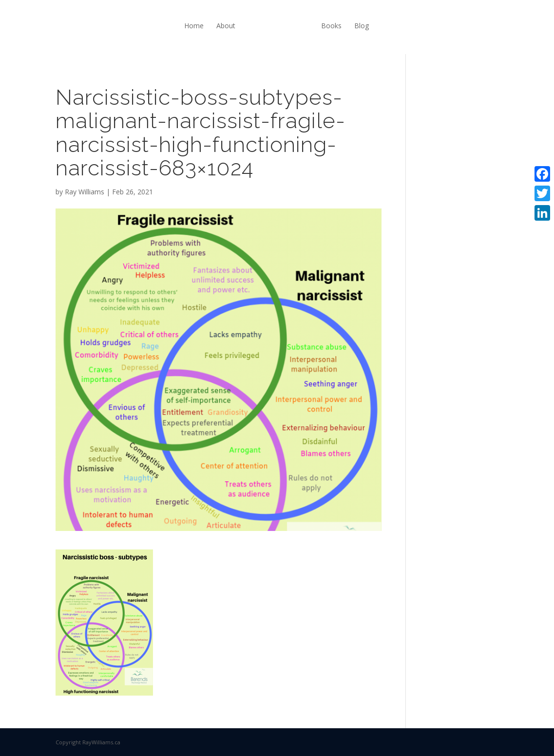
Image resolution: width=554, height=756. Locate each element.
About (226, 26)
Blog (362, 26)
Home (194, 26)
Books (331, 26)
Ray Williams (85, 192)
